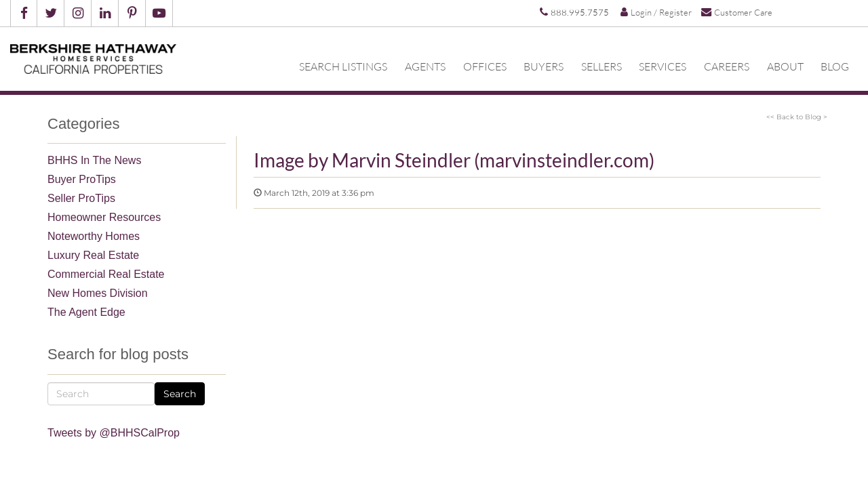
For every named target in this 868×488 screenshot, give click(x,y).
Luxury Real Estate (93, 255)
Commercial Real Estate (106, 274)
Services (663, 66)
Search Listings (343, 66)
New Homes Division (98, 293)
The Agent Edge (86, 312)
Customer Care (737, 12)
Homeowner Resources (104, 217)
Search (180, 394)
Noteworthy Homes (94, 236)
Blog (835, 66)
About (785, 66)
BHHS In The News (94, 160)
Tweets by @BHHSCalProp (114, 433)
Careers (727, 66)
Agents (425, 66)
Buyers (544, 66)
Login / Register (656, 12)
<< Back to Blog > (797, 117)
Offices (485, 66)
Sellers (601, 66)
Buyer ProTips (82, 179)
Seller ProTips (81, 198)
